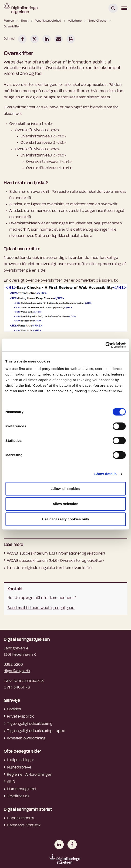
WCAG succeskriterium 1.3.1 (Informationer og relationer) (56, 554)
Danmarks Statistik (24, 825)
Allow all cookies (65, 489)
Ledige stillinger (20, 760)
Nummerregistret (22, 789)
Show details (105, 474)
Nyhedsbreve (19, 767)
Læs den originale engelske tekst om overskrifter (50, 568)
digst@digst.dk (17, 671)
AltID (11, 782)
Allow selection (65, 504)
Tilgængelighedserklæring (30, 724)
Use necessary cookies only (65, 519)
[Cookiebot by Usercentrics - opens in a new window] (105, 345)
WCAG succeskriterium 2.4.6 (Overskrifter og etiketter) (55, 561)
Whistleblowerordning (26, 738)
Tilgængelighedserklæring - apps (36, 731)
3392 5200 (13, 665)
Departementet (21, 818)
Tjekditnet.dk (18, 796)
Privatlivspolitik (20, 717)
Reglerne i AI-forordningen (30, 775)
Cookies (14, 709)
